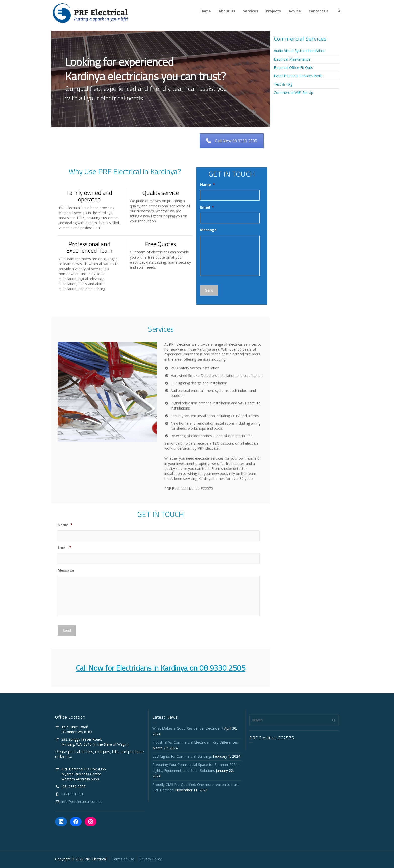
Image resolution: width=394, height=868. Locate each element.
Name (207, 185)
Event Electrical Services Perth (298, 76)
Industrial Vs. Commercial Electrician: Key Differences (196, 742)
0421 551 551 (72, 794)
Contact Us (319, 11)
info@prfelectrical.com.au (82, 802)
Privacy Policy (151, 859)
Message (208, 230)
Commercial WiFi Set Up (293, 93)
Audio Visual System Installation (300, 51)
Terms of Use (123, 859)
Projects (273, 11)
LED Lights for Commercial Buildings (182, 756)
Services (251, 11)
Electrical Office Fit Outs (293, 67)
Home (206, 11)
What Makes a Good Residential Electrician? (188, 728)
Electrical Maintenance (292, 59)
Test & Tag (283, 84)
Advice (295, 11)
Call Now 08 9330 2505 (232, 141)
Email (207, 207)
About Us (227, 11)
